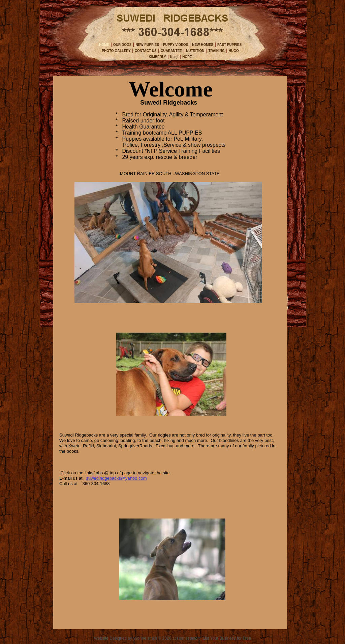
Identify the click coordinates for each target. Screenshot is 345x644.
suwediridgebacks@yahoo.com (116, 478)
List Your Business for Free (227, 638)
